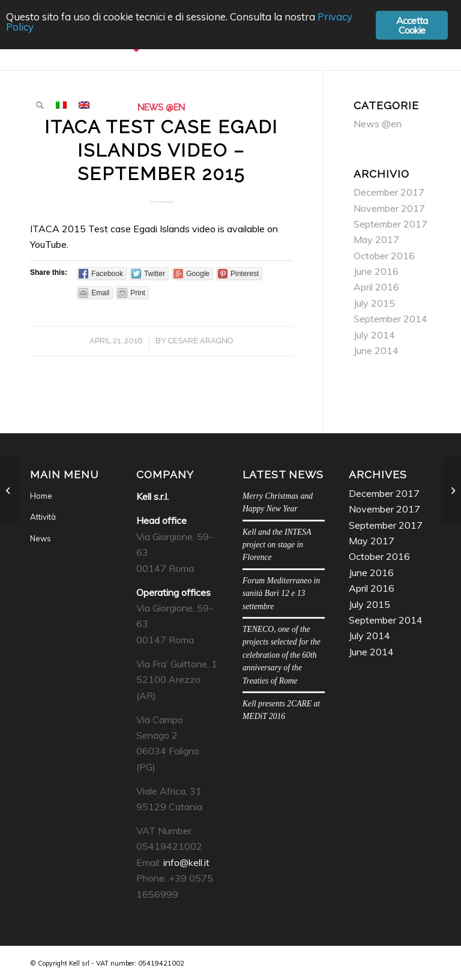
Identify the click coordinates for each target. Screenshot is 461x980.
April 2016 (376, 287)
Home (41, 496)
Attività (43, 517)
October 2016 (384, 256)
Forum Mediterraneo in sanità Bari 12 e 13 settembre (281, 594)
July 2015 (374, 303)
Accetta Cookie (412, 25)
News (41, 538)
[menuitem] (40, 105)
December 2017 (389, 192)
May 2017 (376, 239)
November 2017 (389, 208)
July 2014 (374, 335)
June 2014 (376, 350)
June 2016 (376, 271)
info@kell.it (186, 862)
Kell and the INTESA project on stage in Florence (277, 545)
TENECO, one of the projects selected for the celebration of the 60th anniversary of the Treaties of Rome (282, 655)
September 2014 (390, 319)
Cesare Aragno (201, 341)
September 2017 (390, 224)
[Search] (40, 105)
